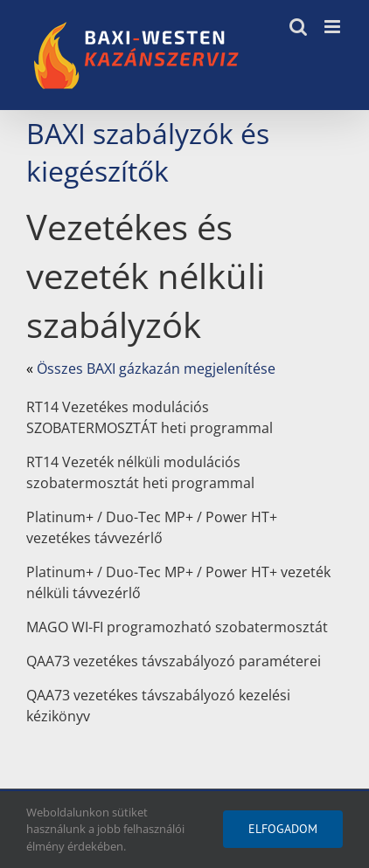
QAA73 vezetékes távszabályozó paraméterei (174, 661)
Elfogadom (283, 829)
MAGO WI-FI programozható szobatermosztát (177, 627)
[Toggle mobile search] (298, 27)
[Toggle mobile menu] (334, 27)
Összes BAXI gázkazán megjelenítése (156, 369)
